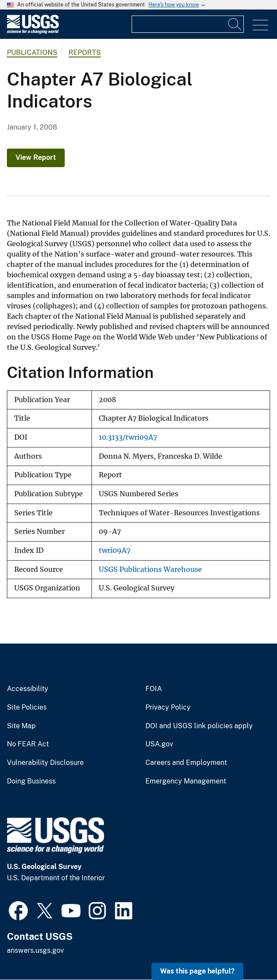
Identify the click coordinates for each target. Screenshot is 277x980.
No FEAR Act (28, 744)
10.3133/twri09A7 (128, 437)
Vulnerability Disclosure (45, 763)
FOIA (154, 689)
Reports (85, 52)
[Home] (33, 32)
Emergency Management (186, 781)
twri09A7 (115, 550)
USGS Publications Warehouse (150, 569)
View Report (36, 157)
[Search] (235, 24)
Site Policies (27, 707)
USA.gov (159, 744)
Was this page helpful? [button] (197, 971)
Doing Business (31, 781)
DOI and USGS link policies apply (199, 726)
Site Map (21, 726)
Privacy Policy (168, 707)
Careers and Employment (186, 763)
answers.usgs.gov (35, 950)
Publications (32, 52)
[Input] (188, 24)
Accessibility (28, 689)
